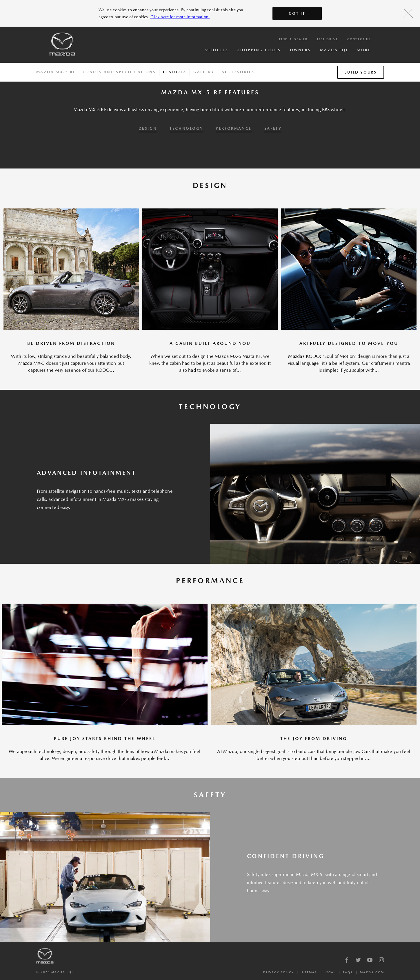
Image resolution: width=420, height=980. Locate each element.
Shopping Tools (259, 50)
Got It (297, 13)
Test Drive (327, 39)
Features (174, 72)
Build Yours (361, 72)
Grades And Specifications (119, 72)
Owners (300, 50)
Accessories (238, 72)
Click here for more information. (180, 17)
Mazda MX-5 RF (56, 72)
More (364, 50)
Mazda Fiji (334, 50)
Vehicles (217, 50)
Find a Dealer (293, 39)
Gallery (204, 72)
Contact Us (359, 39)
